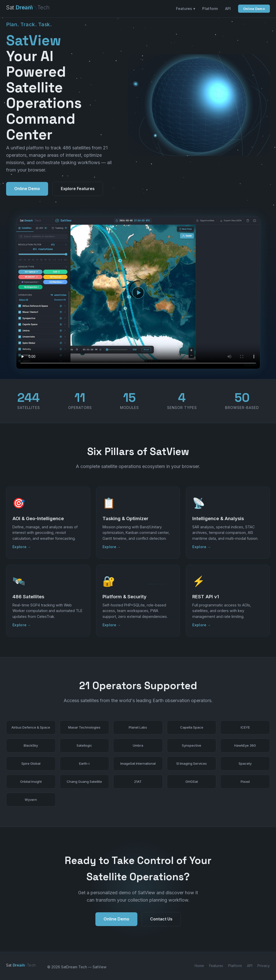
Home (199, 966)
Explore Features (78, 189)
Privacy (264, 966)
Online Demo (254, 9)
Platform (210, 9)
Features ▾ (186, 9)
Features (216, 966)
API (228, 9)
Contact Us (161, 924)
